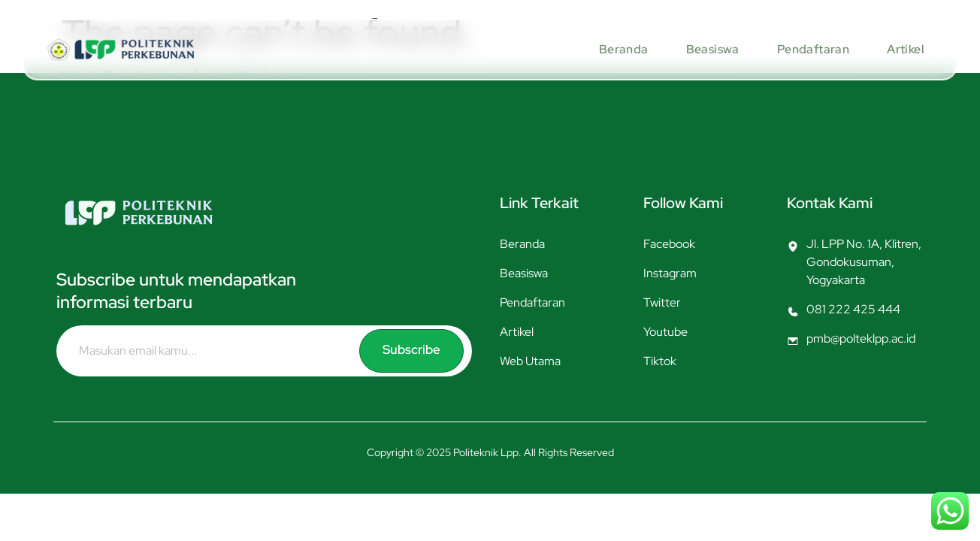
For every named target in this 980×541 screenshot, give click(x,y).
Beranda (622, 49)
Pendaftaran (812, 49)
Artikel (904, 49)
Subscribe (413, 350)
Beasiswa (711, 49)
